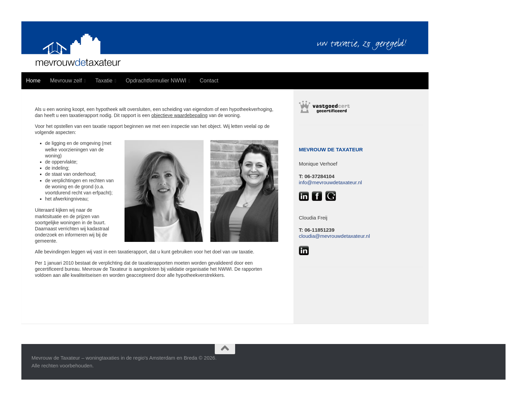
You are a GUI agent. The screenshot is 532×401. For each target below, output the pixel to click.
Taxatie (104, 81)
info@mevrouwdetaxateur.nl (330, 182)
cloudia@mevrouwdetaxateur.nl (335, 236)
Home (33, 81)
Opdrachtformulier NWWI (156, 81)
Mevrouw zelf (66, 81)
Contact (209, 81)
